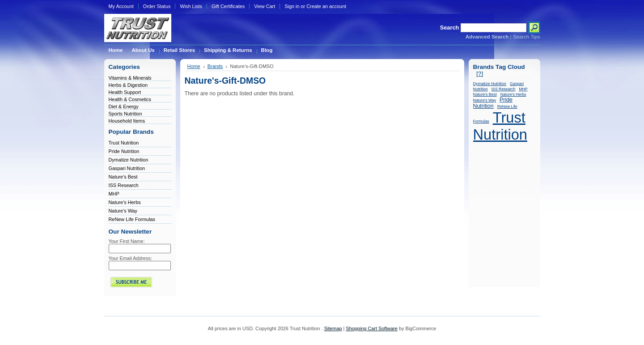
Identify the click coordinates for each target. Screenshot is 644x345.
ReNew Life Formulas (132, 219)
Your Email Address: (131, 258)
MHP (114, 194)
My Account (121, 6)
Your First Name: (127, 241)
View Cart (265, 6)
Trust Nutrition (124, 143)
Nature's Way (123, 211)
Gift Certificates (228, 6)
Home (194, 66)
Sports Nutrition (125, 114)
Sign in (292, 6)
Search (450, 28)
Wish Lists (191, 6)
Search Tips (527, 37)
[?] (480, 74)
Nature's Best (123, 177)
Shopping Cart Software (371, 328)
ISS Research (124, 185)
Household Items (127, 121)
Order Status (157, 6)
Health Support (125, 92)
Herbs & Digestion (128, 85)
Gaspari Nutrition (127, 168)
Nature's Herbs (125, 202)
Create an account (326, 6)
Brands (215, 66)
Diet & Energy (124, 106)
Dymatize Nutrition (129, 160)
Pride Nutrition (124, 151)
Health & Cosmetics (130, 99)
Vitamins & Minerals (130, 78)
